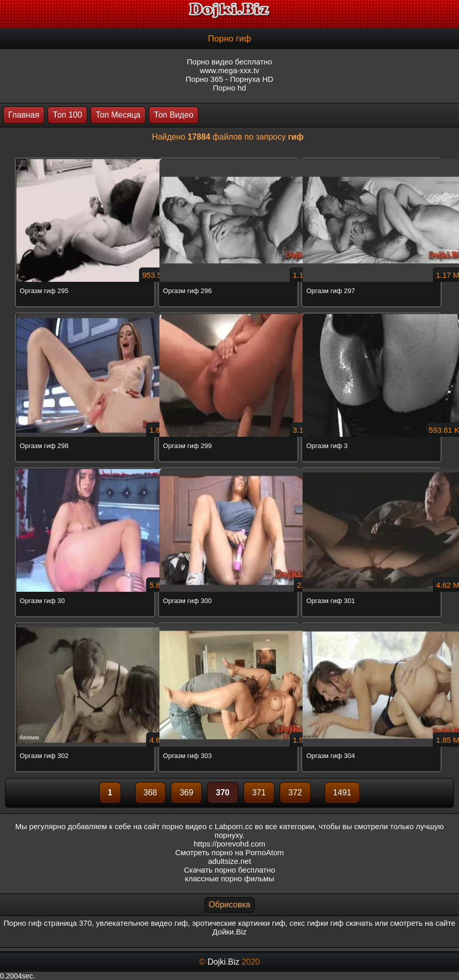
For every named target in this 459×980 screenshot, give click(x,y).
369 (186, 793)
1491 (342, 793)
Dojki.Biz (223, 962)
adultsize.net (229, 861)
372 (295, 793)
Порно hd (230, 88)
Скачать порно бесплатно (230, 870)
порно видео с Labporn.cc (207, 826)
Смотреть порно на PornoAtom (230, 852)
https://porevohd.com (229, 844)
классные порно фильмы (229, 878)
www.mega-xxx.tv (230, 70)
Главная (24, 115)
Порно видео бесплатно (230, 62)
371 (259, 793)
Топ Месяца (118, 115)
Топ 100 (67, 115)
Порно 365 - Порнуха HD (229, 79)
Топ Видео (174, 115)
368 (151, 793)
